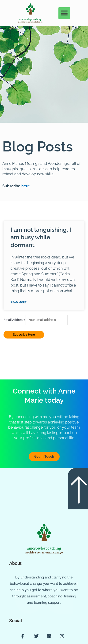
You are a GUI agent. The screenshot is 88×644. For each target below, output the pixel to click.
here (25, 186)
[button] (64, 13)
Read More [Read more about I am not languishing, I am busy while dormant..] (19, 302)
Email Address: (15, 320)
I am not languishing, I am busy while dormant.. (41, 237)
